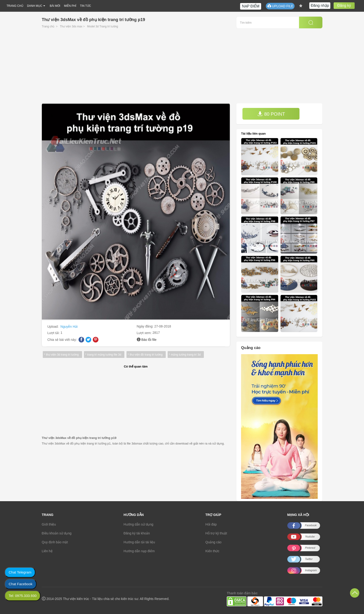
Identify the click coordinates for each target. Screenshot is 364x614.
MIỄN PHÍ (70, 6)
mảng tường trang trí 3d (186, 355)
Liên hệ (47, 551)
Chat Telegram (20, 572)
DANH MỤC (35, 6)
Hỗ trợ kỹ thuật (216, 533)
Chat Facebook (21, 584)
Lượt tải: (54, 333)
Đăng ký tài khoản (137, 533)
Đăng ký (344, 6)
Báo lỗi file (149, 340)
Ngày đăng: (146, 326)
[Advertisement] (182, 68)
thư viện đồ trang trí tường (146, 355)
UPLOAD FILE (280, 6)
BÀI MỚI (55, 6)
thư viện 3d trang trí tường (62, 355)
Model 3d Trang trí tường (103, 26)
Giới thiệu (49, 524)
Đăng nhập (320, 6)
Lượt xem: (145, 333)
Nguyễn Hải (69, 327)
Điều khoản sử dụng (57, 533)
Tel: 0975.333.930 (23, 596)
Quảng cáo (214, 542)
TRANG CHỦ (15, 6)
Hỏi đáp (211, 524)
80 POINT (271, 114)
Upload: (54, 327)
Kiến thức (213, 551)
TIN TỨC (85, 6)
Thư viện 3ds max (71, 26)
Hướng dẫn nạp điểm (139, 551)
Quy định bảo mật (55, 542)
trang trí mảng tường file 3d (104, 355)
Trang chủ (48, 26)
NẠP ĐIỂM (251, 6)
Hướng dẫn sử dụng (139, 524)
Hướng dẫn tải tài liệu (139, 542)
